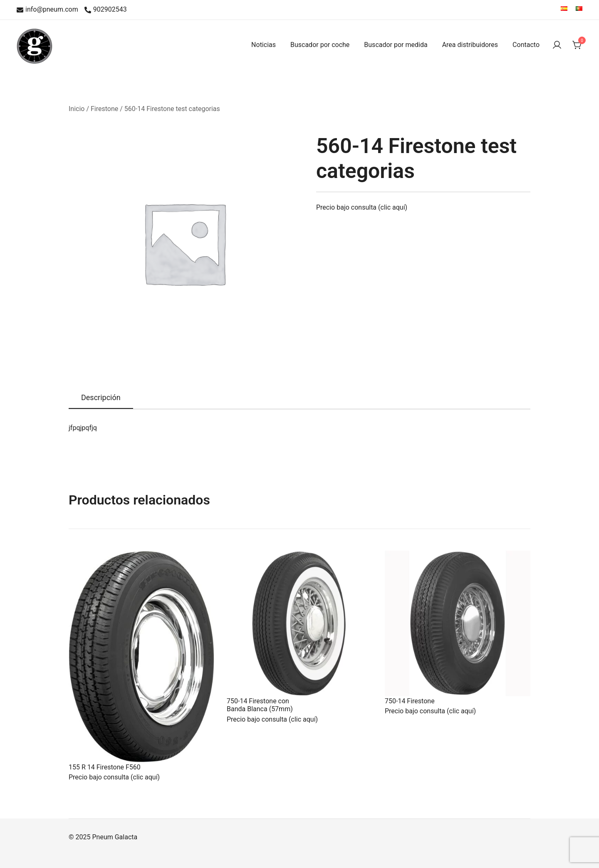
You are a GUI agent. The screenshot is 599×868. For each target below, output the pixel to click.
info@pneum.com (47, 10)
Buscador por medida (396, 45)
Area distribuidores (470, 45)
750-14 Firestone (410, 701)
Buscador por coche (320, 45)
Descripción (101, 397)
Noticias (264, 45)
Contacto (526, 45)
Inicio (77, 109)
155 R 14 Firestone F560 (105, 767)
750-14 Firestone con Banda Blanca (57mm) (260, 705)
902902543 (106, 10)
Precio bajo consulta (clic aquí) (362, 207)
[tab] (101, 398)
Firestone (104, 109)
